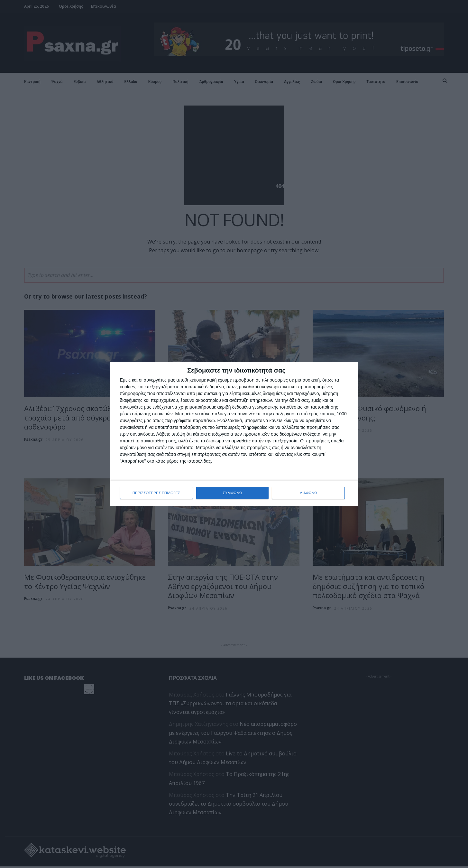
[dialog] (234, 434)
